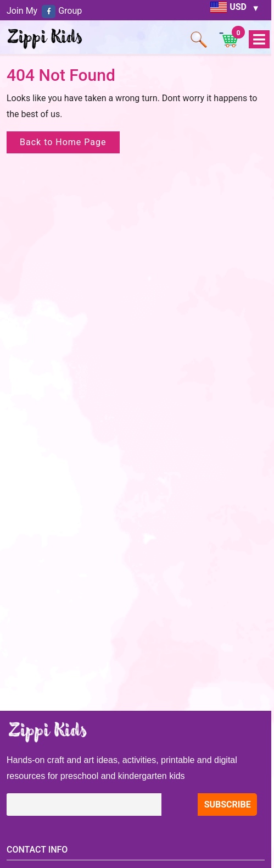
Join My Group (44, 11)
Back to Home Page (63, 142)
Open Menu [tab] (259, 40)
